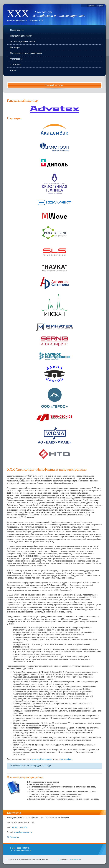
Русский (91, 6)
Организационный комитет (23, 42)
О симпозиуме (17, 30)
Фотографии (16, 59)
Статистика (16, 65)
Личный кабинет (54, 85)
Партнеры (15, 47)
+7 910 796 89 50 (20, 827)
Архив (13, 70)
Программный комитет (21, 36)
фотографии (66, 759)
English (100, 6)
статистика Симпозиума (41, 759)
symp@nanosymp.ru (23, 832)
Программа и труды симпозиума (26, 53)
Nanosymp (13, 837)
